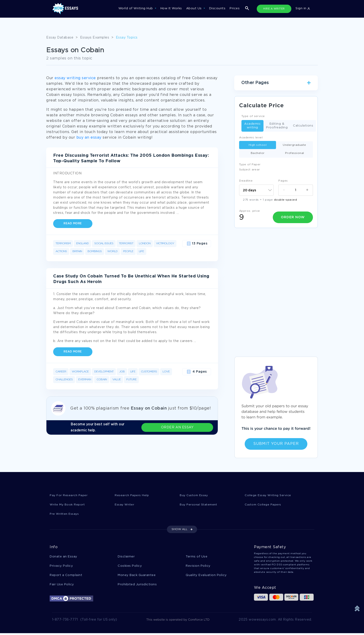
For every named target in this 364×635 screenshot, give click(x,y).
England (82, 243)
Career (61, 372)
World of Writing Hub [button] (136, 8)
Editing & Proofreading (277, 126)
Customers (149, 372)
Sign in (303, 8)
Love (166, 372)
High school (258, 145)
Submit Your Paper (276, 444)
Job (122, 372)
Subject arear (250, 170)
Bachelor (258, 153)
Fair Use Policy (62, 586)
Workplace (80, 372)
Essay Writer (125, 505)
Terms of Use (197, 557)
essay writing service (75, 78)
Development (104, 372)
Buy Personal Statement (200, 505)
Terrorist (126, 243)
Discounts (217, 8)
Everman (85, 379)
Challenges (64, 379)
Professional (295, 153)
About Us (195, 8)
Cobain (102, 379)
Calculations (303, 126)
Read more (73, 223)
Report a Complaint (66, 576)
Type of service (253, 116)
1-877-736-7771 (65, 622)
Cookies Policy (130, 567)
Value (117, 379)
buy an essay (89, 138)
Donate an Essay (63, 557)
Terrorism (63, 243)
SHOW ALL (179, 530)
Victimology (165, 243)
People (128, 251)
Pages (283, 181)
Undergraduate (294, 145)
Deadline (246, 181)
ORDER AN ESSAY (194, 427)
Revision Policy (198, 567)
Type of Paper (250, 164)
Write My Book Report (68, 505)
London (145, 243)
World (112, 251)
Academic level (251, 138)
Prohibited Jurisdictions (137, 586)
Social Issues (104, 243)
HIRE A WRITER (274, 9)
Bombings (95, 251)
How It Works (171, 8)
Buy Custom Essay (195, 495)
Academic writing (252, 126)
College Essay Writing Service (269, 495)
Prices (235, 8)
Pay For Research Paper (69, 495)
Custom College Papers (264, 505)
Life (141, 251)
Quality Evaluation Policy (206, 576)
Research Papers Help (133, 495)
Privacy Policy (61, 567)
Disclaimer (126, 557)
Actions (61, 251)
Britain (77, 251)
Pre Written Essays (65, 514)
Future (131, 379)
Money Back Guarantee (137, 576)
